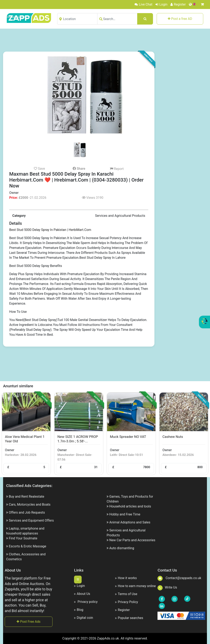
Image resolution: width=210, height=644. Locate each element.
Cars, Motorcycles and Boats (30, 504)
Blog (79, 610)
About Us (82, 594)
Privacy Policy (127, 602)
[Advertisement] (105, 40)
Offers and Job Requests (27, 512)
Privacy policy (86, 602)
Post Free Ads (29, 622)
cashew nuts (173, 437)
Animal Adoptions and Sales (130, 522)
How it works (126, 578)
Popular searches (129, 618)
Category (19, 216)
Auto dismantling (122, 548)
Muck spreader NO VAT (128, 437)
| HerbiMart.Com (79, 230)
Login (161, 4)
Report (117, 169)
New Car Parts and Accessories (132, 540)
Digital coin (83, 618)
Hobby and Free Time (125, 514)
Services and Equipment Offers (31, 520)
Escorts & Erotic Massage (27, 546)
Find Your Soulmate (23, 538)
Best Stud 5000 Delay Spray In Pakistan (38, 230)
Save (39, 168)
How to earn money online (135, 586)
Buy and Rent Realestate (27, 497)
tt (78, 579)
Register (178, 4)
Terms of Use (126, 594)
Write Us (167, 587)
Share (79, 169)
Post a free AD (180, 19)
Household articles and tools (130, 506)
